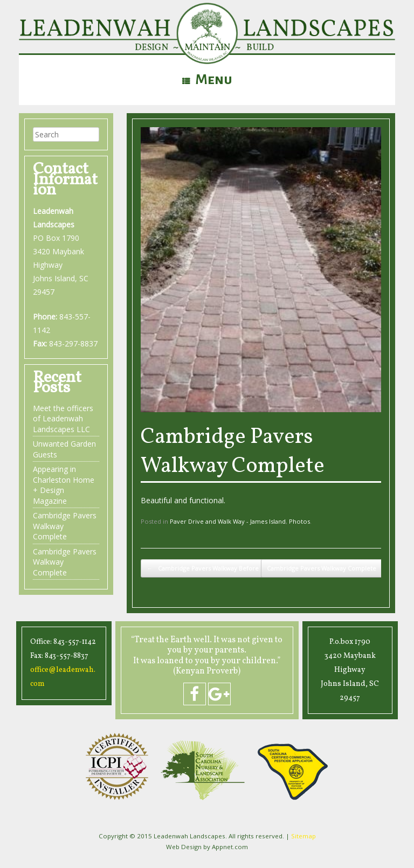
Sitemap (303, 836)
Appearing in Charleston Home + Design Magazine (64, 485)
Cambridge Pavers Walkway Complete (233, 452)
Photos (299, 521)
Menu (207, 80)
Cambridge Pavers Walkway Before (203, 568)
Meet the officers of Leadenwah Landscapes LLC (63, 419)
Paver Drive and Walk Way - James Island (228, 521)
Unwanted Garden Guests (64, 449)
